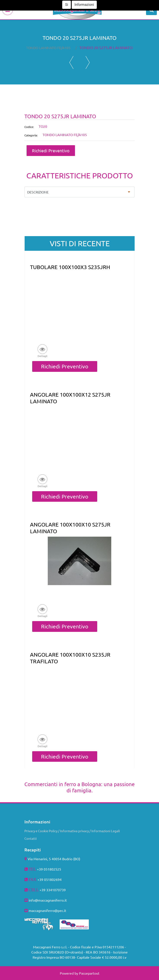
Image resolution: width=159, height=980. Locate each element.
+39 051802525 (49, 869)
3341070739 (56, 890)
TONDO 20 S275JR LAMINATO (106, 48)
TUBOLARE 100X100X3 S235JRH (70, 267)
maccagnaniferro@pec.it (47, 910)
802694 (56, 879)
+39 (43, 890)
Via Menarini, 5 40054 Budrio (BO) (54, 859)
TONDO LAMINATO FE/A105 (48, 48)
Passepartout (89, 973)
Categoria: (31, 135)
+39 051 (44, 879)
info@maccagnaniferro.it (48, 900)
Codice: (29, 127)
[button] (151, 10)
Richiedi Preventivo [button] (51, 150)
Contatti (31, 838)
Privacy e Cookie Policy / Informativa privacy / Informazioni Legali (72, 831)
